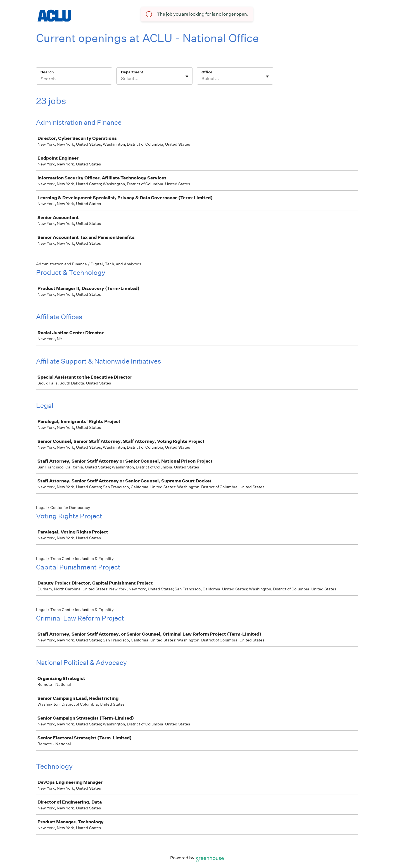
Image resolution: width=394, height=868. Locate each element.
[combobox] (121, 79)
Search (47, 72)
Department (132, 72)
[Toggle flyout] (187, 76)
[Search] (74, 80)
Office (207, 72)
